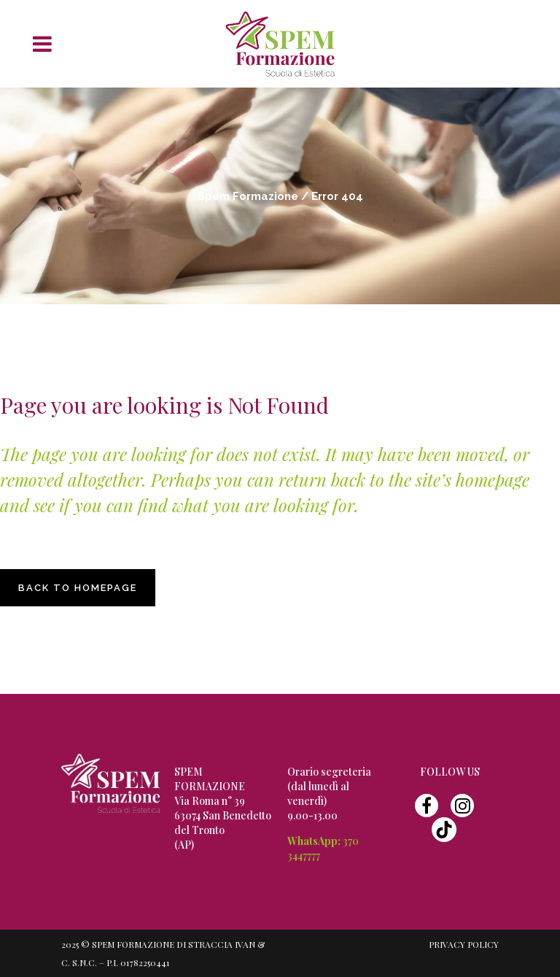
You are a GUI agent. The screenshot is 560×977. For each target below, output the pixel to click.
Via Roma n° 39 (210, 801)
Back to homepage (78, 588)
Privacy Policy (464, 944)
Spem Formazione (248, 196)
